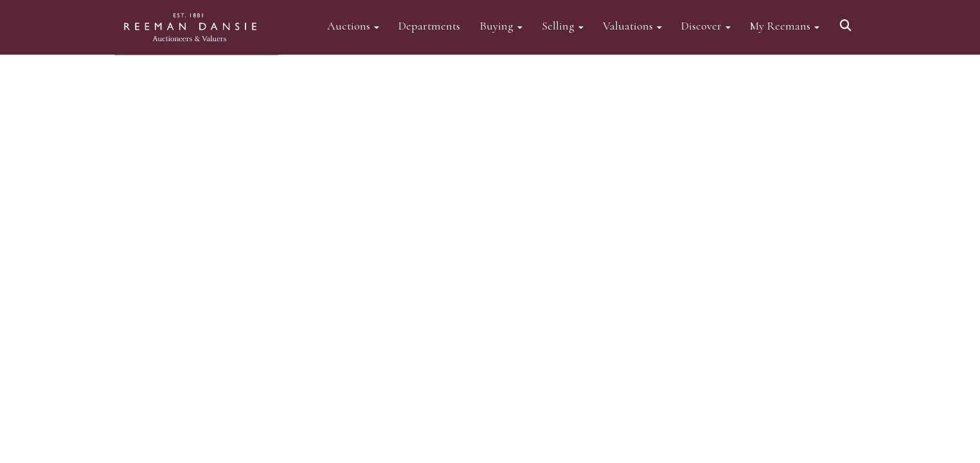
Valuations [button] (632, 25)
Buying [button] (501, 25)
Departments (429, 25)
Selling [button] (563, 25)
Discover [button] (706, 25)
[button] (848, 21)
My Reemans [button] (785, 25)
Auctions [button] (353, 25)
